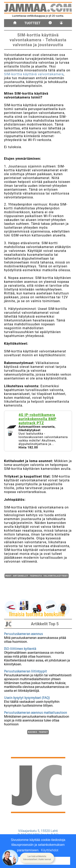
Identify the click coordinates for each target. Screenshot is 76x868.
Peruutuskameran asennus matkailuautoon (35, 712)
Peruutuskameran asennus (23, 633)
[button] (37, 858)
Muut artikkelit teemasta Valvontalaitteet (37, 576)
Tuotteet (33, 23)
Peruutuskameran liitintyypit (25, 671)
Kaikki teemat (38, 732)
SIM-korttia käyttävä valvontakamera (34, 74)
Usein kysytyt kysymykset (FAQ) (27, 697)
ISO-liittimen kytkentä (20, 648)
